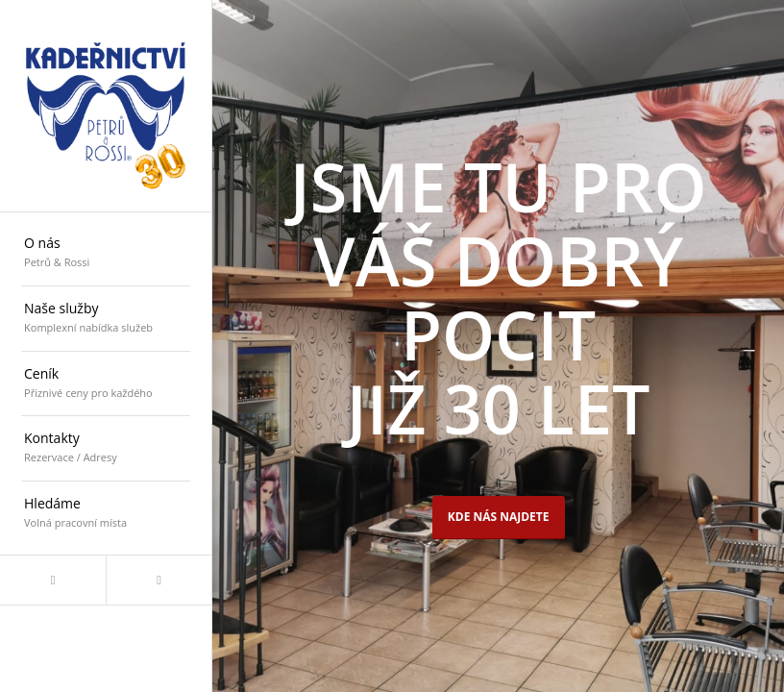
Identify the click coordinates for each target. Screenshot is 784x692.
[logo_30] (106, 106)
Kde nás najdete (499, 517)
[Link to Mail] (159, 580)
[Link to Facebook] (53, 580)
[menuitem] (106, 254)
